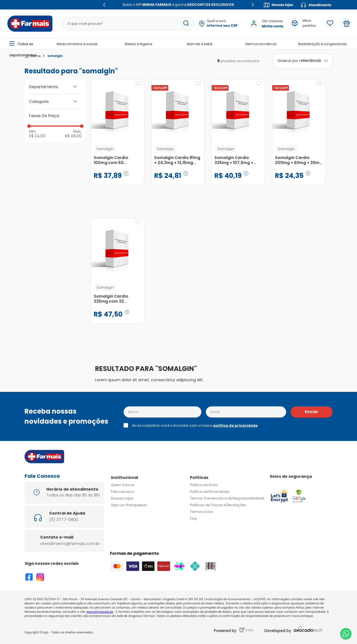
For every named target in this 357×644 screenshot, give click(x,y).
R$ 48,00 (73, 136)
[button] (222, 24)
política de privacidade (236, 425)
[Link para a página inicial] (32, 56)
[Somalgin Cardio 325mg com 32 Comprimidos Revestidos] (118, 276)
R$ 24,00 (37, 136)
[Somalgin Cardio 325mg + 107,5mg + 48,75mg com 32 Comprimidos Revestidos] (238, 138)
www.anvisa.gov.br (100, 612)
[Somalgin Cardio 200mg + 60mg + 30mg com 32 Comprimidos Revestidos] (299, 138)
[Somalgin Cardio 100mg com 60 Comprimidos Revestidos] (118, 138)
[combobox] (128, 24)
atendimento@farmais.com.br (70, 544)
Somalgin (55, 56)
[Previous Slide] (104, 5)
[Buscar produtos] (186, 24)
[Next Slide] (253, 5)
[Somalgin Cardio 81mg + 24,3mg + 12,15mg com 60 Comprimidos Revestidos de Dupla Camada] (178, 138)
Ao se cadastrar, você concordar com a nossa (195, 426)
